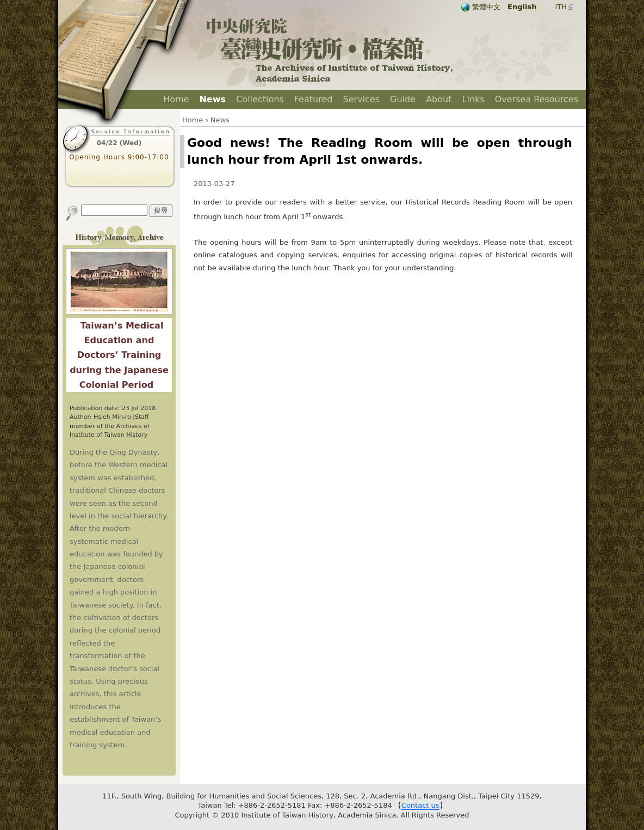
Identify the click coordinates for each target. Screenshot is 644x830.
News (213, 99)
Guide (403, 99)
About (439, 99)
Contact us (420, 805)
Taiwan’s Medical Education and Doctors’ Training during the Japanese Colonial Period (119, 355)
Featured (314, 99)
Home (176, 99)
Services (361, 99)
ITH (561, 7)
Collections (260, 99)
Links (473, 99)
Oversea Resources (537, 99)
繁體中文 (486, 7)
